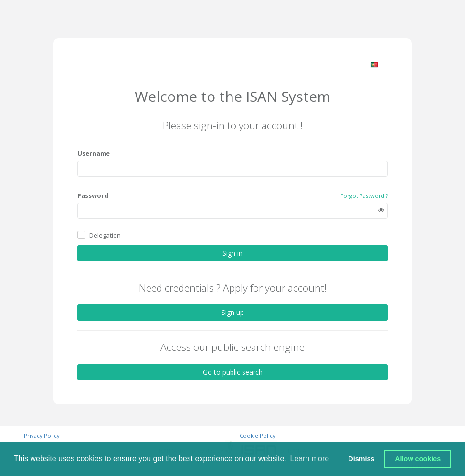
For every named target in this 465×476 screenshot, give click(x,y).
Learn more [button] (309, 459)
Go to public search (233, 372)
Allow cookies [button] (418, 459)
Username (94, 153)
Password (93, 195)
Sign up (233, 312)
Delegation (105, 235)
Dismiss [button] (361, 459)
